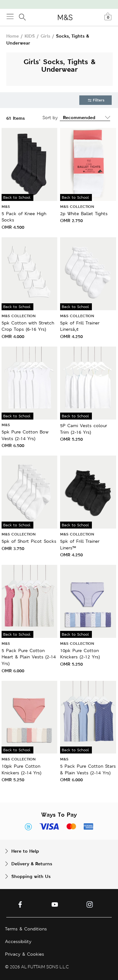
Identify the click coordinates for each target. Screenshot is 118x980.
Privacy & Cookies (25, 954)
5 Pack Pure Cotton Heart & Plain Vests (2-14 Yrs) (29, 657)
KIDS (30, 36)
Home (13, 36)
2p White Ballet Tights (84, 214)
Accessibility (18, 941)
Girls (45, 36)
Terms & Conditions (26, 929)
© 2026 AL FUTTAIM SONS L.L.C (37, 967)
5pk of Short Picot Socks (29, 541)
